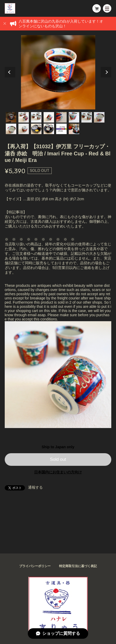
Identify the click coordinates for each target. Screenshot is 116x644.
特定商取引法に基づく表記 (78, 566)
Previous (10, 72)
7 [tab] (87, 117)
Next (106, 72)
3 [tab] (36, 117)
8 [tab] (99, 117)
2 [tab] (24, 117)
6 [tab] (74, 117)
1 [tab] (11, 117)
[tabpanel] (58, 72)
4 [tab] (49, 117)
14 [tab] (74, 129)
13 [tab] (61, 129)
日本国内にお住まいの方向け (58, 472)
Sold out (58, 459)
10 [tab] (24, 129)
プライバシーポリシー (35, 566)
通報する (35, 487)
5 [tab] (61, 117)
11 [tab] (36, 129)
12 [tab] (49, 129)
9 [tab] (11, 129)
